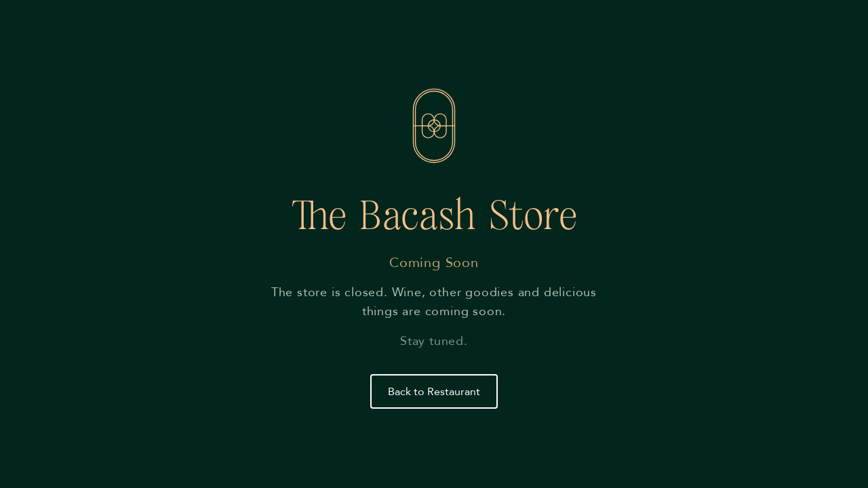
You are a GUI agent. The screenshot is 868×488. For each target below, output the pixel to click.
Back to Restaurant (434, 392)
